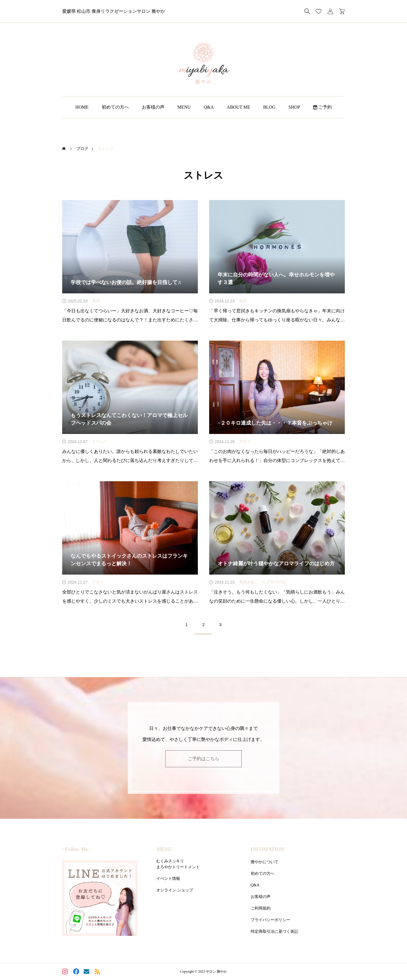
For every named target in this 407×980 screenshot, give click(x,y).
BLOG (269, 107)
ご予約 (322, 107)
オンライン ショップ (175, 890)
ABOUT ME (238, 107)
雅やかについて (265, 862)
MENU (184, 107)
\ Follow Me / (76, 849)
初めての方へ (115, 107)
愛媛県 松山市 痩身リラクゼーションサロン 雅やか (114, 11)
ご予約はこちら (203, 759)
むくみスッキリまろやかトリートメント (178, 864)
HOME (82, 107)
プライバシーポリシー (270, 920)
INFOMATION (268, 849)
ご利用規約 (261, 908)
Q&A (209, 107)
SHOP (294, 107)
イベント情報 (168, 879)
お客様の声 (153, 107)
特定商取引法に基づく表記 (274, 931)
